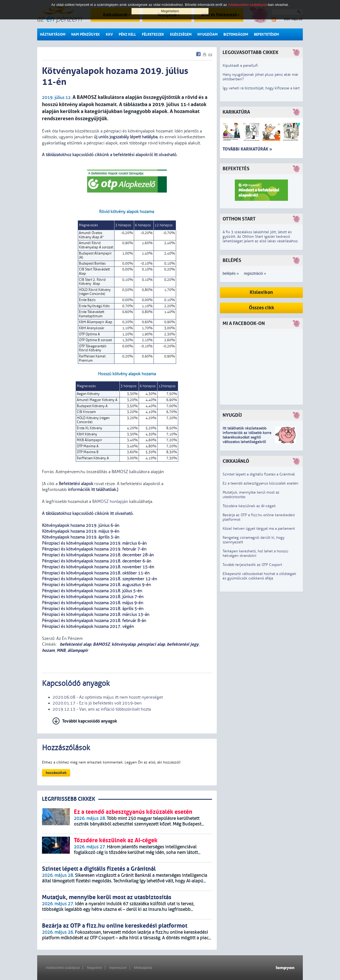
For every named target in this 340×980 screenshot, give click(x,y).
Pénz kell (127, 34)
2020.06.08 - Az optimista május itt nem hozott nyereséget (108, 697)
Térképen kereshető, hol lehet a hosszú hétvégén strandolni (255, 553)
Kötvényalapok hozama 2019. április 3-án (81, 537)
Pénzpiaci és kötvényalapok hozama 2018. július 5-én (92, 591)
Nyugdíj (232, 415)
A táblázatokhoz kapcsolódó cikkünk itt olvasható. (88, 514)
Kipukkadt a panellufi (240, 66)
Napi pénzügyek (86, 34)
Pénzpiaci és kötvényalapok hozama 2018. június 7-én (93, 597)
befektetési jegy (183, 644)
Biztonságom (236, 34)
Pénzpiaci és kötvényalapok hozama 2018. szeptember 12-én (99, 579)
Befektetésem (266, 34)
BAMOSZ (101, 644)
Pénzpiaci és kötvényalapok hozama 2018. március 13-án (96, 615)
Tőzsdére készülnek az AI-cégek (249, 506)
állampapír (78, 650)
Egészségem (181, 34)
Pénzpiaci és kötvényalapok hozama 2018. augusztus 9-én (96, 585)
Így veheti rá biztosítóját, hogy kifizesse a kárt (261, 88)
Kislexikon (261, 292)
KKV (109, 34)
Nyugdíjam (207, 34)
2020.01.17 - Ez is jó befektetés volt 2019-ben (97, 703)
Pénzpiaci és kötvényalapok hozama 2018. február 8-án (94, 621)
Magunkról (95, 968)
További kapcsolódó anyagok (90, 721)
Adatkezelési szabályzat (63, 968)
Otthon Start (239, 219)
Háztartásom (53, 34)
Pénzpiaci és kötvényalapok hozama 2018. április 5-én (93, 609)
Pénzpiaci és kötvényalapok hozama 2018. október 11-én (96, 573)
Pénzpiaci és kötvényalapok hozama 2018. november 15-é (97, 567)
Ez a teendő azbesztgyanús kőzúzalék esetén (260, 483)
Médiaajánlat (143, 968)
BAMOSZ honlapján (110, 502)
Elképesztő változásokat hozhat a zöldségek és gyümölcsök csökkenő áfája (259, 576)
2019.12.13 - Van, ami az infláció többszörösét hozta (102, 709)
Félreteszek (153, 34)
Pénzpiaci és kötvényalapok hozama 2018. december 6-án (97, 561)
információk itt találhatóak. (92, 490)
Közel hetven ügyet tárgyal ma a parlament (259, 529)
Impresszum (118, 968)
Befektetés (236, 169)
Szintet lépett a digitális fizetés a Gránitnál (259, 474)
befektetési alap (75, 644)
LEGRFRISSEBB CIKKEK (69, 799)
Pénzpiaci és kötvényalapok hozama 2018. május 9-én (93, 603)
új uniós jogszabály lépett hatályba (126, 137)
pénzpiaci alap (151, 644)
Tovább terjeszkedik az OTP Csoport (252, 565)
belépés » (231, 273)
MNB (61, 650)
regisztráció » (255, 273)
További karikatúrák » (247, 149)
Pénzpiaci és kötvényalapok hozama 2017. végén (88, 627)
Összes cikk (262, 308)
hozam (48, 650)
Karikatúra (236, 112)
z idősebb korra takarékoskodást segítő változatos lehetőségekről (247, 437)
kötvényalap (124, 644)
